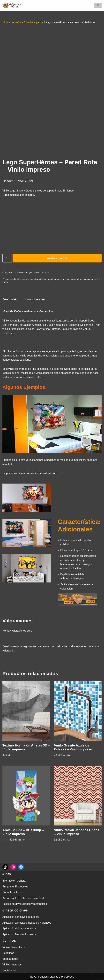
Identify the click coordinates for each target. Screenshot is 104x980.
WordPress (68, 977)
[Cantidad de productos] (7, 258)
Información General (14, 881)
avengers (30, 279)
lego (45, 279)
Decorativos (17, 22)
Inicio (5, 22)
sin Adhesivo (10, 970)
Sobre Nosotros (11, 892)
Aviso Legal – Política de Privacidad (23, 898)
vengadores (90, 279)
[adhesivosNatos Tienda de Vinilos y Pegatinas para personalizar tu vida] (13, 5)
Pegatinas (8, 953)
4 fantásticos (18, 279)
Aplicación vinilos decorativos (19, 928)
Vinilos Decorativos (14, 947)
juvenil (38, 279)
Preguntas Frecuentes (15, 887)
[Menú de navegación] (98, 5)
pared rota (59, 279)
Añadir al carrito (57, 258)
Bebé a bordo (10, 959)
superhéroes (77, 279)
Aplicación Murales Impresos (19, 934)
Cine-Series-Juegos (23, 273)
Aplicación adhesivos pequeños (21, 917)
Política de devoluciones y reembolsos (25, 904)
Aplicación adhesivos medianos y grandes (27, 923)
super (67, 279)
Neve (33, 977)
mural (50, 279)
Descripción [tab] (10, 299)
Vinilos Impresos (35, 22)
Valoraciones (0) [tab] (35, 299)
